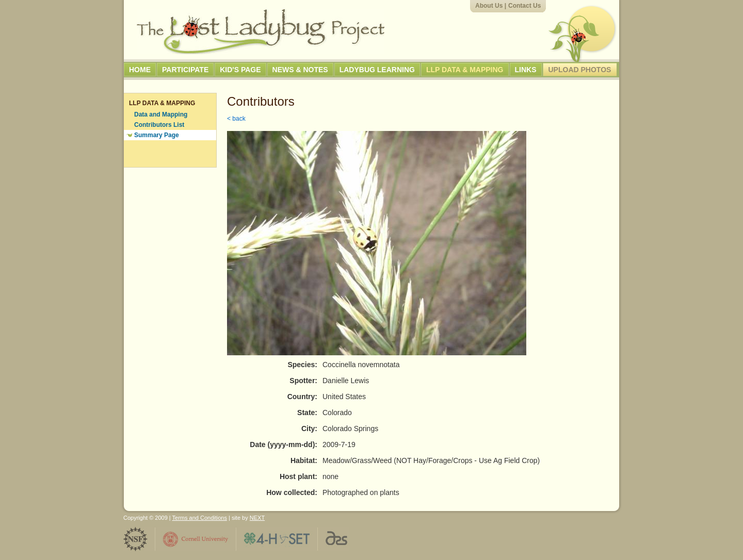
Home (140, 70)
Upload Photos (580, 70)
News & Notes (300, 70)
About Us (489, 6)
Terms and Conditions (200, 518)
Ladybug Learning (377, 70)
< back (236, 119)
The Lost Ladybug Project (261, 31)
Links (526, 70)
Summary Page (157, 135)
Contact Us (524, 6)
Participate (185, 70)
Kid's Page (240, 70)
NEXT (257, 518)
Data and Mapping (161, 114)
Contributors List (159, 125)
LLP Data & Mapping (465, 70)
